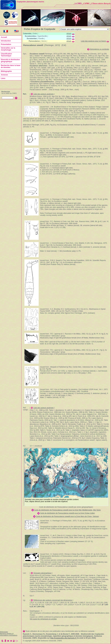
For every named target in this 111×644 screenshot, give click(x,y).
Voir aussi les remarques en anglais (43, 619)
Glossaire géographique (42, 573)
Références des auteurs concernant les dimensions (53, 600)
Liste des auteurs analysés (43, 94)
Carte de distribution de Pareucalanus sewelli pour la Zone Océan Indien (67, 513)
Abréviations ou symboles (99, 49)
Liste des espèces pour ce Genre (94, 41)
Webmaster (4, 632)
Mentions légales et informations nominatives (9, 634)
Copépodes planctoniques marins (30, 2)
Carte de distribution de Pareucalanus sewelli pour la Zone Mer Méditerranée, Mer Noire (67, 510)
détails (69, 34)
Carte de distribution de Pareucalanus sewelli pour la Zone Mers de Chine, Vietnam (67, 516)
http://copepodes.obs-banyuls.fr (63, 638)
